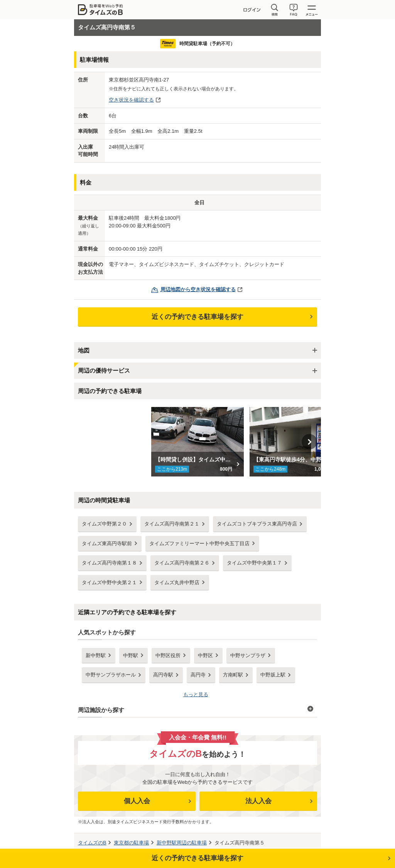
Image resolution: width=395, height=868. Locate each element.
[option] (198, 442)
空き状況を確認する (131, 100)
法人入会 (258, 801)
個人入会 (137, 801)
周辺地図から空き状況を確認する (198, 289)
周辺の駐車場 (182, 843)
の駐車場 (131, 843)
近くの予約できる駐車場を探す (197, 317)
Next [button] (309, 442)
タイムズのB (92, 843)
